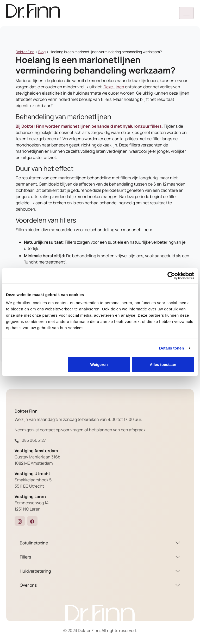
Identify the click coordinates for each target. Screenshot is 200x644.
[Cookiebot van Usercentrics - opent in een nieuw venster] (171, 275)
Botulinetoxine (34, 543)
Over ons (28, 585)
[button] (20, 521)
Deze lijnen (114, 87)
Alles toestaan (163, 364)
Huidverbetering (35, 571)
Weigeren (99, 364)
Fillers (25, 557)
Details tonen (171, 348)
